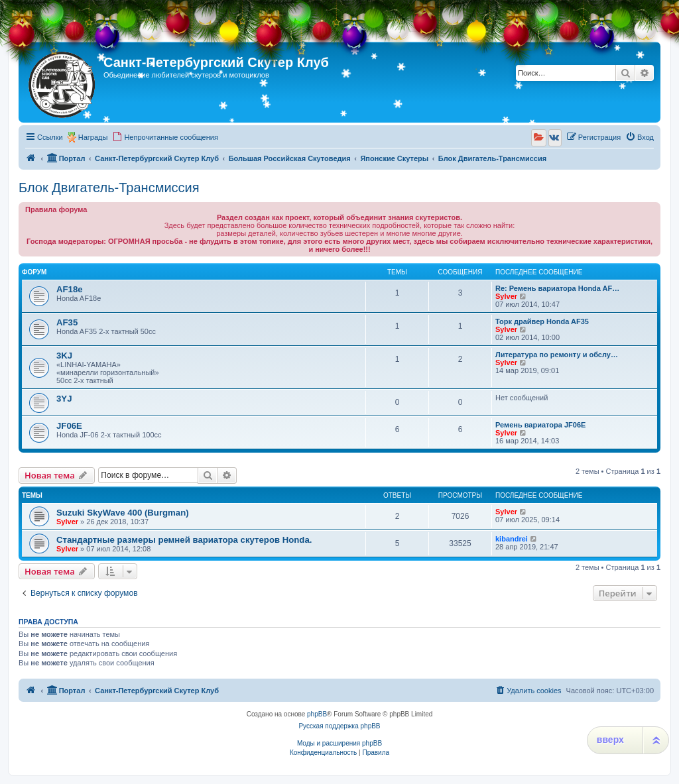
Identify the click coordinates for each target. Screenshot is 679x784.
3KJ (64, 356)
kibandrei (512, 539)
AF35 (67, 322)
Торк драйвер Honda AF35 (542, 321)
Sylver (506, 296)
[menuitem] (165, 137)
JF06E (69, 426)
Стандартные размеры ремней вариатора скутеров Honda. (184, 540)
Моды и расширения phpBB (339, 743)
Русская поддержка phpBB (339, 726)
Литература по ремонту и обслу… (557, 355)
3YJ (64, 399)
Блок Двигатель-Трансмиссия (109, 188)
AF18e (70, 289)
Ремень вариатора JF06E (540, 425)
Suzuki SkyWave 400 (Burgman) (123, 513)
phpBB (317, 714)
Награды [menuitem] (93, 137)
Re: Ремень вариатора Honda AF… (557, 288)
